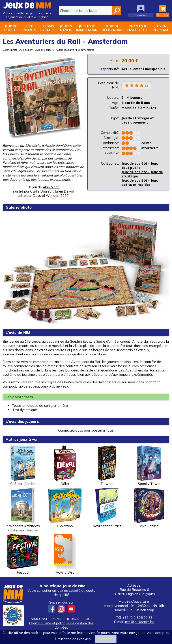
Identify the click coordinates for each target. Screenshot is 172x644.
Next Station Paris (107, 508)
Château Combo (23, 466)
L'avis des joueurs (23, 421)
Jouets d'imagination (87, 28)
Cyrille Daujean (42, 191)
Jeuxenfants (29, 28)
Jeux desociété (11, 28)
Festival (23, 554)
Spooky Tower (149, 466)
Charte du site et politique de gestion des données (61, 625)
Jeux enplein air (160, 28)
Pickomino (65, 508)
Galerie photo (10, 50)
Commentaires (86, 50)
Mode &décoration (112, 28)
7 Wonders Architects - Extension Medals (23, 510)
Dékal (65, 466)
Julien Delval (64, 191)
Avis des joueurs (44, 50)
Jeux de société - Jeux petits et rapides (140, 183)
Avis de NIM (26, 50)
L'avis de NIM (18, 332)
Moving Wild (65, 554)
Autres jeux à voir (66, 50)
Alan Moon (51, 187)
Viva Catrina (149, 508)
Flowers (107, 466)
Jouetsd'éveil (66, 28)
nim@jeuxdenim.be (140, 622)
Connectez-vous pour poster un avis (86, 430)
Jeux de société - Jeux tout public (140, 166)
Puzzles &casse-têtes (138, 28)
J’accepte (106, 639)
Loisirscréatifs (48, 28)
